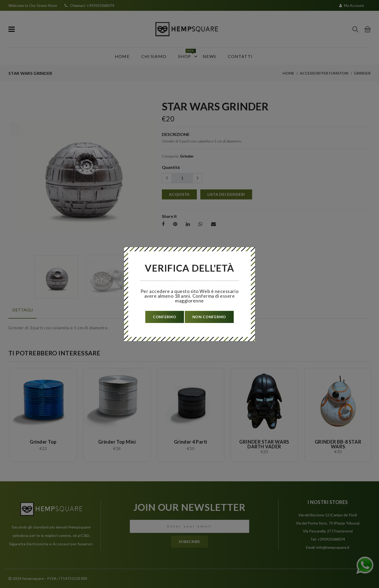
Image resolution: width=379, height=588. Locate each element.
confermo (165, 317)
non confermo (209, 317)
